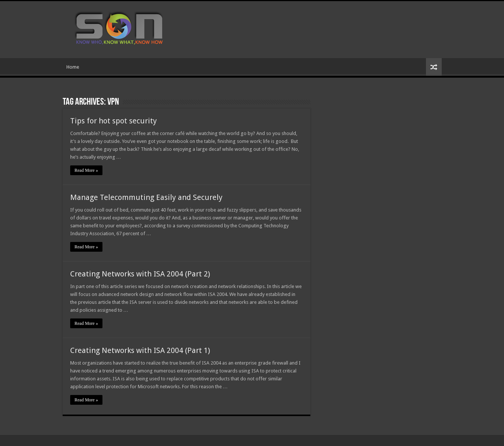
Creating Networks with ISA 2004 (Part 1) (140, 350)
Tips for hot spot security (114, 121)
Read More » (87, 170)
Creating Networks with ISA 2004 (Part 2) (140, 274)
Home (73, 67)
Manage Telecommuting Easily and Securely (146, 197)
